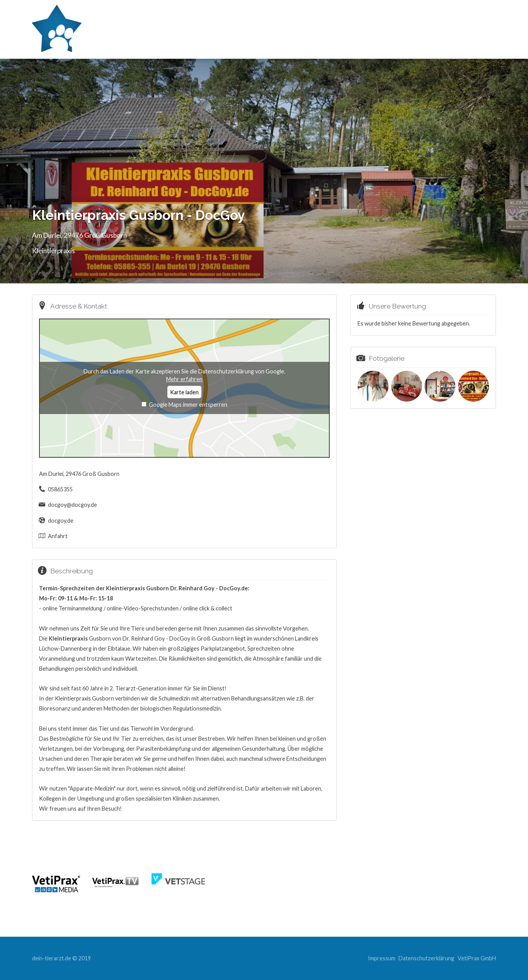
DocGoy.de (233, 588)
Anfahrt (58, 536)
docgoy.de (61, 521)
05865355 (60, 489)
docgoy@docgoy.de (72, 505)
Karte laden (184, 392)
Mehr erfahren (184, 379)
